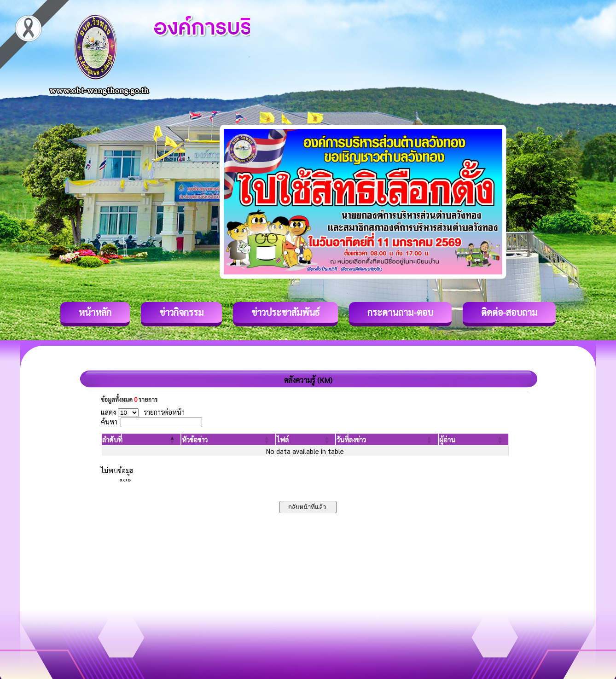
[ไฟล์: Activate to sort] (306, 439)
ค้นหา (109, 421)
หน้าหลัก (95, 312)
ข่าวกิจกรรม (181, 312)
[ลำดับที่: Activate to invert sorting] (141, 439)
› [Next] (126, 479)
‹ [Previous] (124, 479)
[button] (112, 439)
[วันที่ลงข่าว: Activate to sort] (387, 439)
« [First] (121, 479)
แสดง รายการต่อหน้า (143, 412)
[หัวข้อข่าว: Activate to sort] (228, 439)
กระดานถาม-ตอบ (400, 312)
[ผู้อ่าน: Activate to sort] (474, 439)
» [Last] (129, 479)
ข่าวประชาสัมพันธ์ (285, 312)
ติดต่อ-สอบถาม (509, 312)
